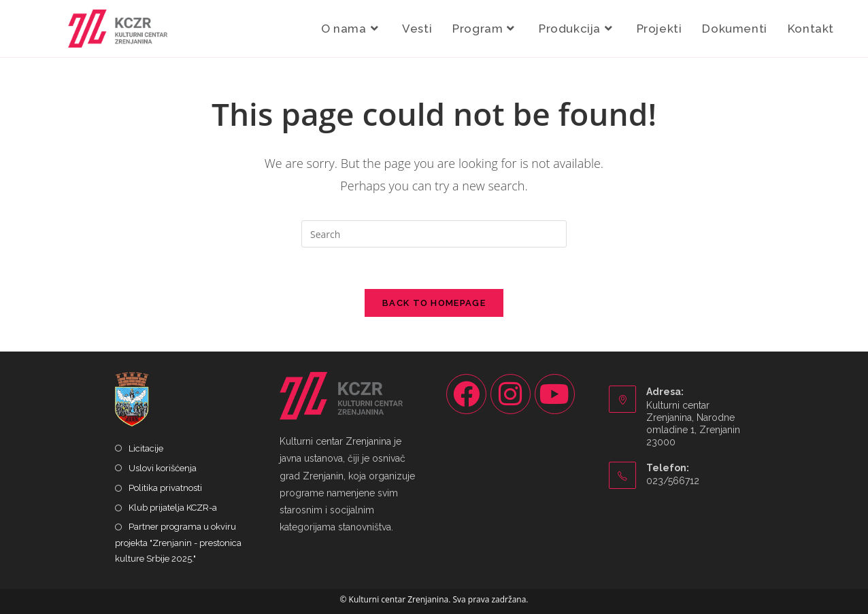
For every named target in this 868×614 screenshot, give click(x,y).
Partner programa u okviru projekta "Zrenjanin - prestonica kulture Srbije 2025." (178, 543)
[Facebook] (466, 394)
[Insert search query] (434, 234)
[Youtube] (555, 394)
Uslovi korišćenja (163, 468)
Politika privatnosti (165, 488)
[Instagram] (511, 394)
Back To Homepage (434, 303)
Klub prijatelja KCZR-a (173, 508)
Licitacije (146, 448)
